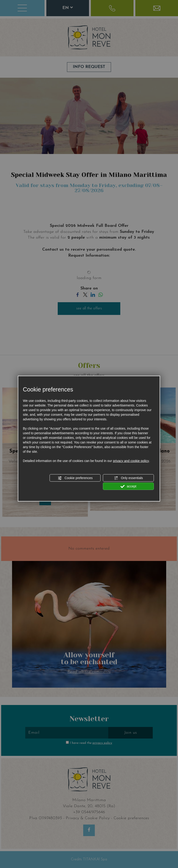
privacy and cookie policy (131, 461)
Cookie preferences (75, 478)
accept (128, 486)
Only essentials (129, 478)
